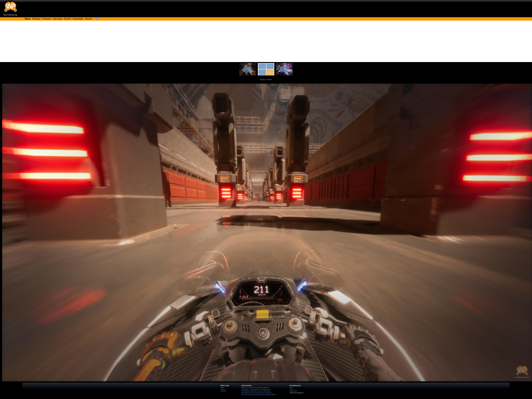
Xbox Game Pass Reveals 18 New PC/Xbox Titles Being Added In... (259, 395)
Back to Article (266, 79)
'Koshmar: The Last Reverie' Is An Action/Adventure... (255, 388)
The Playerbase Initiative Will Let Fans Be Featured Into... (256, 391)
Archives (223, 389)
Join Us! (292, 389)
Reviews (36, 19)
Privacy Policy (293, 391)
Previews (47, 19)
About (291, 388)
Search (89, 19)
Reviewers (223, 391)
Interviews (58, 19)
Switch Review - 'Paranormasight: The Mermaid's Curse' (256, 389)
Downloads (78, 19)
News (222, 388)
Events (68, 19)
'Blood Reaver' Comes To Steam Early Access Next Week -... (257, 393)
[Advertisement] (266, 41)
